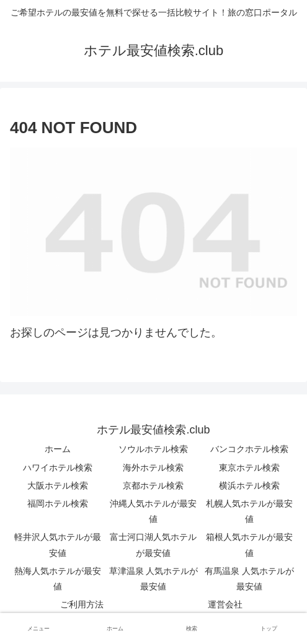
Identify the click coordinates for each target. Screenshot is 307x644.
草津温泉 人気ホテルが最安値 (154, 579)
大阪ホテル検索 (58, 485)
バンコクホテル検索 (249, 449)
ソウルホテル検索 (153, 449)
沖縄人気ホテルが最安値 (153, 511)
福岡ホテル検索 (58, 503)
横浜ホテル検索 (249, 485)
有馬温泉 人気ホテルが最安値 (249, 579)
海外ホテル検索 (153, 468)
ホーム (58, 449)
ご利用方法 (82, 604)
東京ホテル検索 (249, 468)
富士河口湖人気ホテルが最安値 (153, 545)
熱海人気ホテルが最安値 (58, 579)
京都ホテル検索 (153, 485)
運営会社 (225, 604)
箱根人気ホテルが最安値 (249, 545)
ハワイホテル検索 (58, 468)
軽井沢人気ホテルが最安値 (58, 545)
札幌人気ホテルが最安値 (249, 511)
